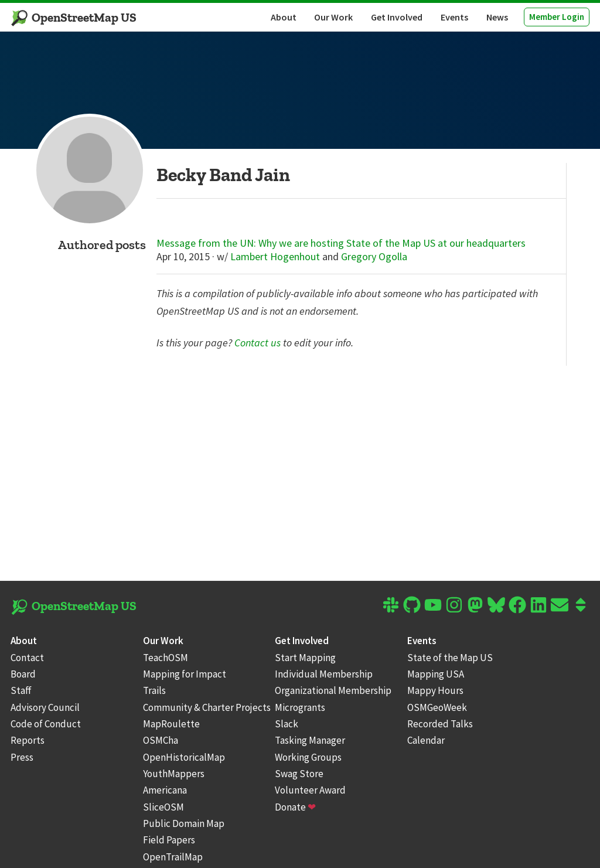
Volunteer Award (310, 790)
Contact (27, 658)
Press (22, 757)
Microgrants (300, 707)
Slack (287, 724)
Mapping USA (436, 674)
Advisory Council (45, 707)
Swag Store (299, 774)
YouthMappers (174, 774)
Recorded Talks (440, 724)
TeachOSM (166, 658)
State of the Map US (450, 658)
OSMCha (161, 740)
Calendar (426, 740)
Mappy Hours (435, 690)
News (497, 17)
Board (23, 674)
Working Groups (308, 757)
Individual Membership (324, 674)
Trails (154, 690)
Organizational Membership (333, 690)
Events (454, 17)
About (284, 17)
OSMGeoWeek (437, 707)
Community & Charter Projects (207, 707)
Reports (28, 740)
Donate (295, 807)
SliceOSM (163, 807)
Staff (21, 690)
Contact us (258, 343)
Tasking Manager (310, 740)
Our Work (333, 17)
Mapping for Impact (185, 674)
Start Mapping (305, 658)
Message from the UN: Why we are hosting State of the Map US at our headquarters (341, 243)
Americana (165, 790)
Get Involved (397, 17)
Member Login (557, 17)
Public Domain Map (184, 823)
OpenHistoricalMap (184, 757)
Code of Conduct (46, 724)
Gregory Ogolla (374, 256)
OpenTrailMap (173, 857)
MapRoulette (171, 724)
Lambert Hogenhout (275, 256)
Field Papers (169, 840)
